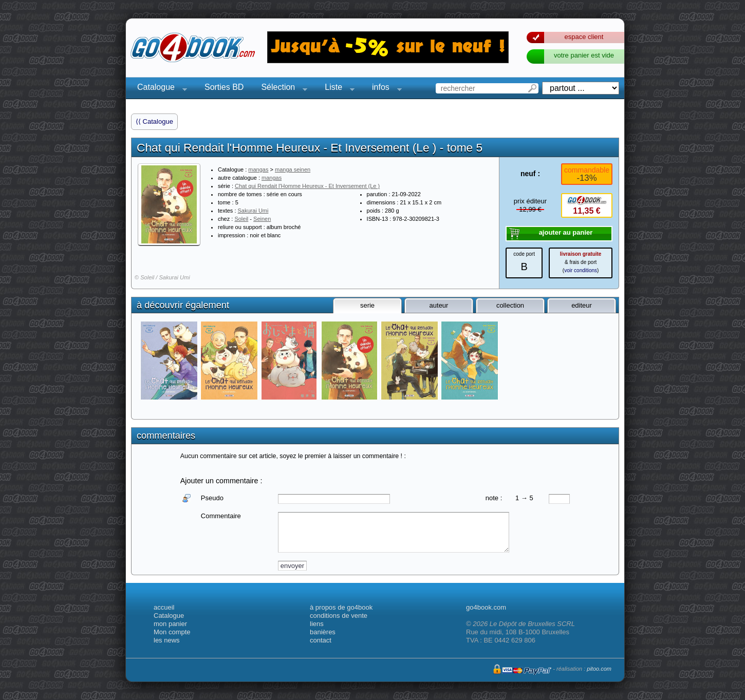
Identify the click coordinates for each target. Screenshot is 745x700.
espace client (584, 37)
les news (167, 640)
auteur (439, 305)
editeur (582, 305)
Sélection (281, 89)
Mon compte (172, 632)
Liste (337, 89)
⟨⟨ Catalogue (154, 121)
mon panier (170, 624)
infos (384, 89)
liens (317, 624)
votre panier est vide (584, 55)
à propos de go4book (341, 607)
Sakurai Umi (253, 211)
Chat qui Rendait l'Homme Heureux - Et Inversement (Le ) (307, 186)
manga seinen (293, 169)
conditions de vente (339, 616)
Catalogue (159, 89)
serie (367, 305)
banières (323, 632)
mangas (258, 169)
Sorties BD (224, 87)
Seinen (262, 219)
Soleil (241, 219)
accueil (164, 607)
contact (321, 640)
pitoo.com (599, 669)
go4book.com (486, 607)
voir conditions (581, 270)
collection (510, 305)
